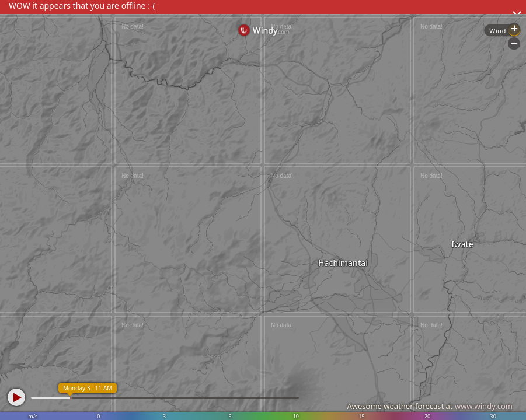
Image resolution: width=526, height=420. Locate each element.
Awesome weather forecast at (430, 406)
